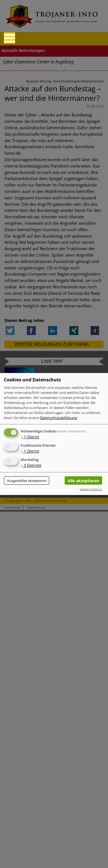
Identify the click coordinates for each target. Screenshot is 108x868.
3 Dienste (31, 465)
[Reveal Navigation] (10, 38)
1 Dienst (30, 437)
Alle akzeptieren (83, 481)
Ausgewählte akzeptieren (27, 481)
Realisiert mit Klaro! (91, 489)
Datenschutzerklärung (58, 418)
